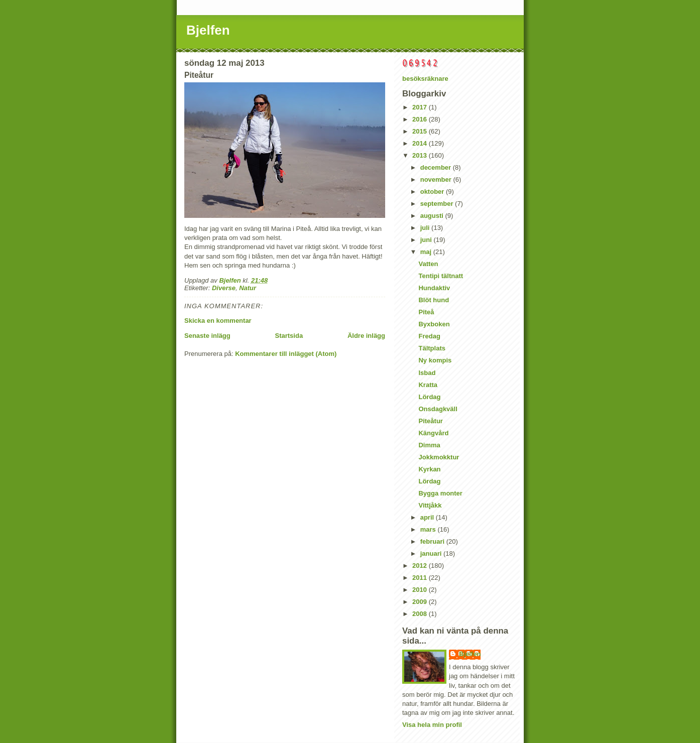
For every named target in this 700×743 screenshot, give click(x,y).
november (437, 179)
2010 (421, 590)
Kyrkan (429, 469)
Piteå (426, 312)
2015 (421, 131)
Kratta (428, 385)
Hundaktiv (434, 288)
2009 (421, 602)
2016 (421, 119)
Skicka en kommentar (218, 321)
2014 (421, 143)
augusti (433, 216)
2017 (421, 107)
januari (432, 553)
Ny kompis (435, 360)
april (428, 517)
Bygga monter (440, 493)
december (437, 167)
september (438, 204)
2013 (421, 155)
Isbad (427, 373)
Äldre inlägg (366, 336)
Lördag (429, 397)
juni (427, 240)
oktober (433, 192)
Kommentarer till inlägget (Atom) (286, 354)
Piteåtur (430, 421)
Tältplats (432, 348)
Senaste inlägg (207, 336)
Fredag (429, 336)
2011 (421, 578)
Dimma (429, 445)
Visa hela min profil (432, 725)
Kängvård (433, 433)
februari (433, 541)
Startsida (289, 336)
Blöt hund (434, 300)
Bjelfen (208, 30)
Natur (248, 288)
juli (426, 228)
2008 (421, 614)
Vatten (428, 264)
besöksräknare (425, 79)
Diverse (224, 288)
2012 (421, 566)
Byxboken (434, 324)
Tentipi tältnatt (441, 276)
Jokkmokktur (439, 457)
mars (429, 529)
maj (427, 252)
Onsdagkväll (438, 409)
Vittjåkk (430, 505)
